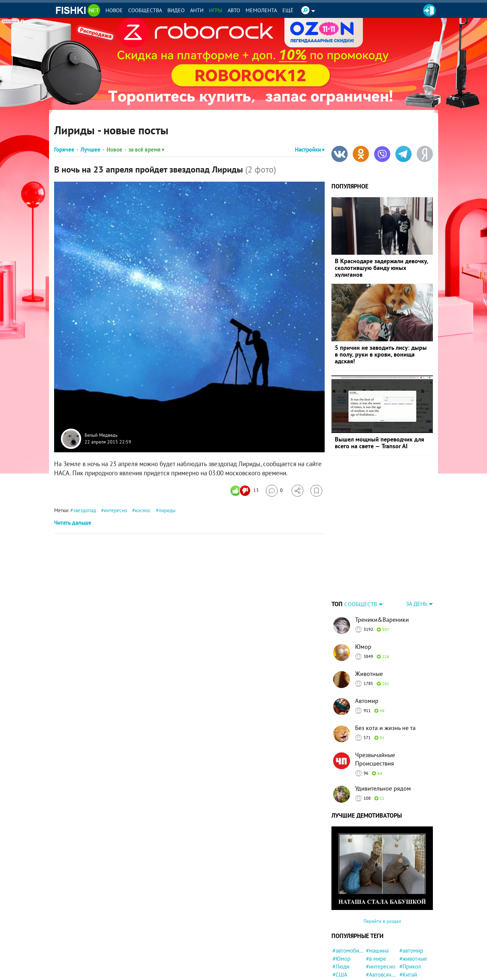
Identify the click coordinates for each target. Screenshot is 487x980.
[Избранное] (316, 491)
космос (143, 510)
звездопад (85, 510)
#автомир (411, 908)
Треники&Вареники (382, 577)
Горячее (64, 150)
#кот (338, 957)
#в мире (376, 916)
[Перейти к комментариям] (274, 491)
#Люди (341, 924)
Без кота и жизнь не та (385, 686)
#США (340, 932)
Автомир (367, 658)
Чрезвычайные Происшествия (375, 717)
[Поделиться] (297, 491)
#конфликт (413, 940)
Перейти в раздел (382, 879)
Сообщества (145, 10)
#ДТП (406, 957)
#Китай (408, 932)
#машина (377, 908)
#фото (340, 949)
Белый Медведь (101, 435)
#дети (407, 949)
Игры (216, 10)
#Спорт (375, 973)
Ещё (288, 10)
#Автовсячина (382, 932)
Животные (369, 631)
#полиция (411, 964)
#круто (408, 973)
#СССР (341, 973)
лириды (167, 510)
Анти (197, 10)
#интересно (381, 924)
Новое (114, 10)
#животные (413, 916)
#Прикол (410, 924)
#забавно (377, 940)
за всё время (146, 150)
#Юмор (341, 916)
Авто (234, 10)
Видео (176, 10)
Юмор (363, 604)
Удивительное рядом (383, 746)
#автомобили (348, 908)
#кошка (342, 964)
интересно (115, 510)
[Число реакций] (245, 491)
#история (377, 949)
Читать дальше (73, 523)
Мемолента (261, 10)
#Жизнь (376, 964)
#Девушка (345, 940)
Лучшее (90, 150)
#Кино (374, 957)
